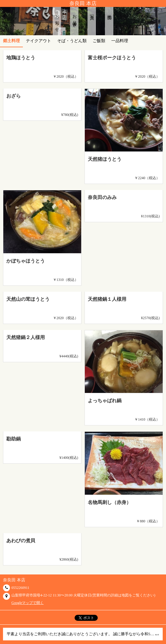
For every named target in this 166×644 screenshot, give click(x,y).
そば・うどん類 (72, 41)
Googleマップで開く (28, 603)
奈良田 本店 (83, 3)
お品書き (74, 19)
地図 (109, 13)
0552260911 (20, 588)
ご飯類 (99, 41)
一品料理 (120, 41)
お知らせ (57, 21)
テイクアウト (38, 41)
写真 (92, 13)
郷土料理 (11, 41)
